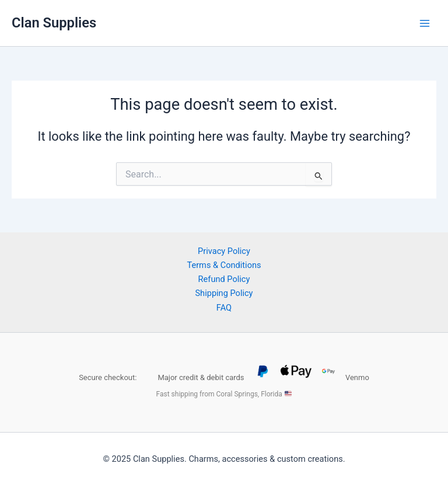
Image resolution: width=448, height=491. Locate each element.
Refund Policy (224, 279)
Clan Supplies (54, 23)
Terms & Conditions (224, 265)
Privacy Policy (224, 251)
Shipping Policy (224, 293)
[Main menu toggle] (425, 23)
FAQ (224, 308)
